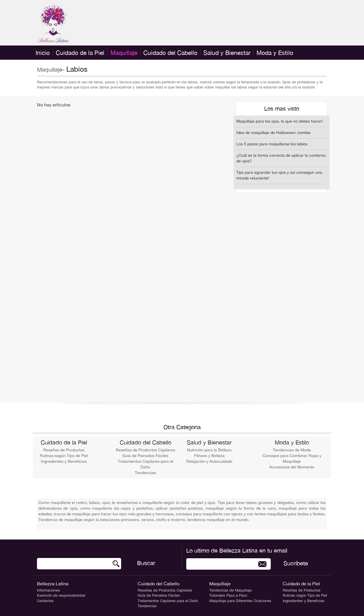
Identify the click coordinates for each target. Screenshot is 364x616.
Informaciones (48, 590)
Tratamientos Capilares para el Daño (168, 601)
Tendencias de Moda (292, 450)
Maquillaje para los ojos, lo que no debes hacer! (280, 121)
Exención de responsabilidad (61, 595)
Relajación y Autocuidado (209, 461)
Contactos (45, 601)
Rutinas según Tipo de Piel (64, 456)
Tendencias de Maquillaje (230, 590)
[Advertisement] (224, 23)
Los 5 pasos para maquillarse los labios (272, 144)
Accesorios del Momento (292, 467)
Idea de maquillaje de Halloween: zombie (273, 133)
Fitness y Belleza (209, 456)
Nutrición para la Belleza (209, 450)
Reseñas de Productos (64, 450)
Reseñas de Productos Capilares (145, 450)
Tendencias (145, 473)
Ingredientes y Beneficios (64, 461)
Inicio (43, 53)
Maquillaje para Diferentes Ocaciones (240, 601)
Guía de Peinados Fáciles (145, 456)
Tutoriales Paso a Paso (228, 595)
